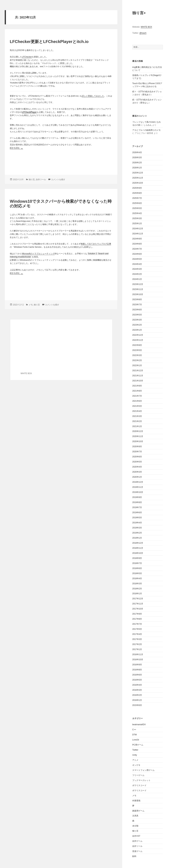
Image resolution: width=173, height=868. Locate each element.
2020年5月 (137, 462)
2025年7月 (137, 198)
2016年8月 (137, 670)
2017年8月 (137, 619)
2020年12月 (138, 431)
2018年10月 (138, 553)
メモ (134, 796)
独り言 (135, 831)
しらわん (148, 125)
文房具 (135, 816)
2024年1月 (137, 279)
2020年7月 (137, 452)
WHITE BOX (146, 27)
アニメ (135, 760)
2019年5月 (137, 518)
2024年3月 (137, 269)
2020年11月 (138, 436)
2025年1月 (137, 224)
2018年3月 (137, 584)
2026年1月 (137, 168)
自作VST (136, 836)
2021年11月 (138, 376)
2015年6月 (137, 705)
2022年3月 (137, 355)
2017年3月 (137, 639)
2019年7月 (137, 507)
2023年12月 (138, 284)
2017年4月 (137, 634)
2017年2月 (137, 644)
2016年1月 (137, 700)
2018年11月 (138, 548)
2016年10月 (138, 660)
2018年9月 (137, 558)
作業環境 (136, 801)
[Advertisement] (61, 161)
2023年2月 (137, 325)
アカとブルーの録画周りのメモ (146, 130)
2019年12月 (138, 482)
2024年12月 (138, 229)
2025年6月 (137, 203)
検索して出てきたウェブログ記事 (96, 244)
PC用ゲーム (138, 745)
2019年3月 (137, 528)
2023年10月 (138, 294)
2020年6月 (137, 457)
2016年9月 (137, 665)
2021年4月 (137, 411)
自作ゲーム (137, 841)
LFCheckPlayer (29, 112)
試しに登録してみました (93, 96)
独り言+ (139, 13)
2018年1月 (137, 594)
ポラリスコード (139, 785)
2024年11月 (138, 234)
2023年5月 (137, 315)
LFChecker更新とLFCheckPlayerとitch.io (49, 42)
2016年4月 (137, 685)
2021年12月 (138, 371)
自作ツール (137, 846)
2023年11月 (138, 289)
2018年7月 (137, 563)
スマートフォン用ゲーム (143, 770)
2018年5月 (137, 573)
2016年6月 (137, 675)
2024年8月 (137, 244)
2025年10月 (138, 183)
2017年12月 (138, 599)
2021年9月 (137, 386)
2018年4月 (137, 578)
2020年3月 (137, 472)
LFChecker (27, 57)
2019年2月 (137, 533)
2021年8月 (137, 391)
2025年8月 (137, 193)
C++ (134, 730)
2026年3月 (137, 158)
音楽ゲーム (137, 851)
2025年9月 (137, 188)
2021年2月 (137, 421)
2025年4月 (137, 213)
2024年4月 (137, 264)
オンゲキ (136, 765)
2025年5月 (137, 208)
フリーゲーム (138, 775)
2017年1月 (137, 649)
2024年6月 (137, 254)
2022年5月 (137, 350)
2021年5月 (137, 406)
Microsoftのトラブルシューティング (38, 254)
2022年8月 (137, 345)
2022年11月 (138, 340)
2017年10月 (138, 609)
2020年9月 (137, 447)
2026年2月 (137, 163)
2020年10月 (138, 441)
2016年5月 (137, 680)
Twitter (135, 750)
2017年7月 (137, 624)
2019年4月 (137, 523)
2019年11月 (138, 487)
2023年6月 (137, 310)
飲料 (134, 856)
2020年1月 (137, 477)
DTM (134, 735)
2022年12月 (138, 335)
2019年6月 (137, 513)
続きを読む (16, 148)
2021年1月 (137, 426)
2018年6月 (137, 568)
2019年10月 (138, 492)
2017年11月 (138, 604)
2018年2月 (137, 589)
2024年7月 (137, 249)
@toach (143, 33)
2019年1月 (137, 538)
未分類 (135, 826)
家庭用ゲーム (138, 811)
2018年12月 (138, 543)
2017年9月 (137, 614)
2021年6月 (137, 401)
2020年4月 (137, 467)
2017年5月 (137, 629)
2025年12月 (138, 173)
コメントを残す (58, 179)
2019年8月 (137, 502)
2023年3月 (137, 320)
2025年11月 (138, 178)
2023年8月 (137, 299)
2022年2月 (137, 360)
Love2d (136, 740)
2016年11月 (138, 654)
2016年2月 (137, 695)
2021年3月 (137, 416)
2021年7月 (137, 396)
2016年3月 (137, 690)
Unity (135, 755)
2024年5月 (137, 259)
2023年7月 (137, 305)
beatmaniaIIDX (139, 725)
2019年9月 (137, 497)
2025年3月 (137, 218)
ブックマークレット (141, 780)
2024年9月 (137, 239)
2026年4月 (137, 152)
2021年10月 (138, 381)
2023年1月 (137, 330)
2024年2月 (137, 274)
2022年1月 (137, 365)
